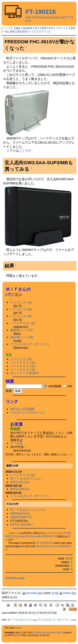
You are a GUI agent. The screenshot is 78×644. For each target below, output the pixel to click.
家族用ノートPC (22, 330)
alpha (19, 628)
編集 (18, 28)
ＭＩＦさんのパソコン (26, 478)
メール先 (16, 443)
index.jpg (67, 593)
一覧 (5, 32)
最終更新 (22, 32)
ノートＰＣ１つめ (23, 362)
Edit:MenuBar (15, 578)
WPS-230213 (20, 489)
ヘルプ (33, 32)
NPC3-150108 (22, 524)
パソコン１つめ (21, 359)
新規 (73, 28)
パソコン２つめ (21, 302)
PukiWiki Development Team (48, 632)
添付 (51, 28)
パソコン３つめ (21, 309)
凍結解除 (27, 28)
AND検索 (53, 386)
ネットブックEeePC (25, 373)
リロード (61, 28)
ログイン (44, 32)
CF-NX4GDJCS (45, 543)
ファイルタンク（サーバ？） (30, 344)
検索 (12, 32)
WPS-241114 (20, 482)
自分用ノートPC (22, 337)
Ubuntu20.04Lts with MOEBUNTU (37, 536)
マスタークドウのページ (27, 412)
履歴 (44, 28)
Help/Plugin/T (21, 517)
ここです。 (27, 151)
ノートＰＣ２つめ (23, 323)
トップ (7, 28)
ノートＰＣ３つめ (23, 366)
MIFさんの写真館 (22, 409)
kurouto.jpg (32, 593)
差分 (37, 28)
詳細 (55, 593)
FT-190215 (41, 12)
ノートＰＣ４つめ (23, 370)
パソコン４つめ (21, 316)
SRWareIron (20, 513)
